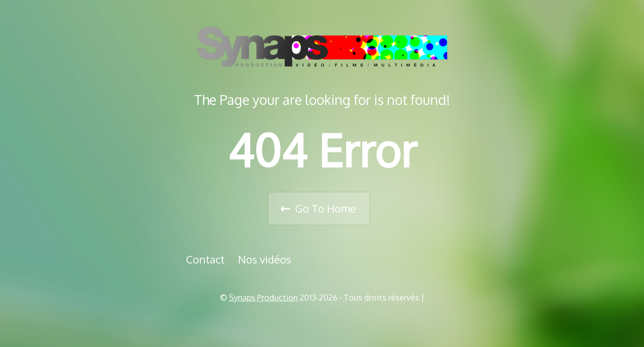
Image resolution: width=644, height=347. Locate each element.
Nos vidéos (265, 259)
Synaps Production (263, 297)
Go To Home (326, 208)
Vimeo (325, 320)
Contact (205, 259)
